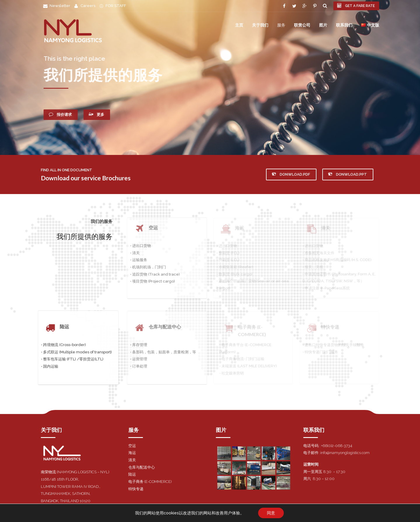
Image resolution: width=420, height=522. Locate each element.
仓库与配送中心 (142, 467)
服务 (281, 25)
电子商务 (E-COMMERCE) (150, 482)
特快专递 (136, 489)
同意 (271, 513)
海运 (132, 453)
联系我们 (344, 25)
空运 (132, 446)
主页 (239, 25)
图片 (323, 25)
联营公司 (302, 25)
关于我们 (260, 25)
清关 (132, 460)
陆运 (132, 474)
